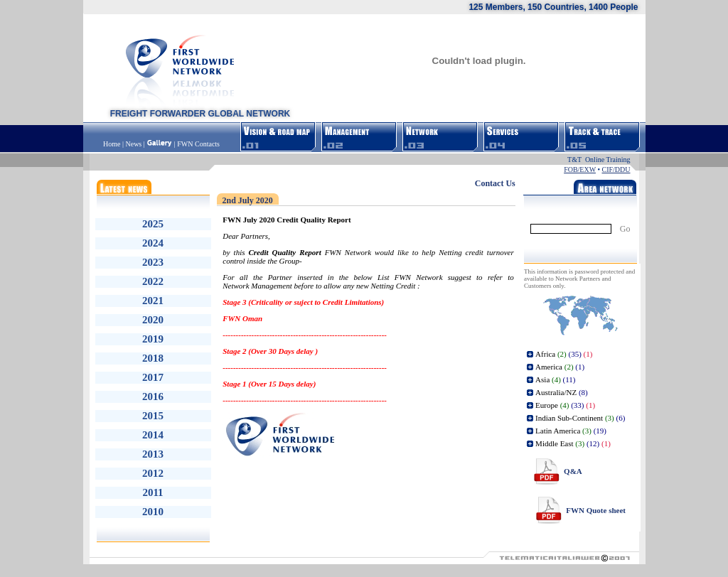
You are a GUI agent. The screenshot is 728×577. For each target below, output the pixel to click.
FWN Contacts (198, 144)
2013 (153, 454)
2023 (153, 262)
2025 (153, 224)
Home (113, 144)
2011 (152, 492)
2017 (153, 377)
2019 (153, 339)
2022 (153, 281)
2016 (153, 397)
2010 (153, 512)
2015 (153, 416)
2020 (153, 320)
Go (625, 229)
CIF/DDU (616, 169)
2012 (153, 473)
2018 (153, 358)
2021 (153, 301)
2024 (153, 243)
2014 (153, 435)
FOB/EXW (580, 169)
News (133, 144)
